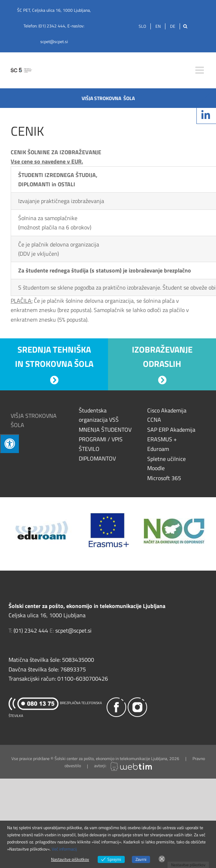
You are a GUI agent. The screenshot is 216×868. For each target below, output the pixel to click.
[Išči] (185, 26)
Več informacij (64, 849)
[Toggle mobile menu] (200, 70)
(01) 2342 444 (52, 26)
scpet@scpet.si (54, 41)
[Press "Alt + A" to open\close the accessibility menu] (9, 444)
